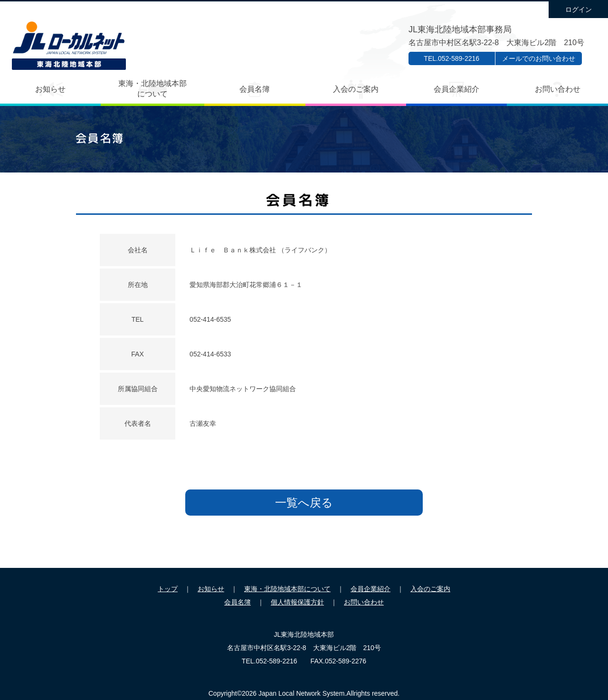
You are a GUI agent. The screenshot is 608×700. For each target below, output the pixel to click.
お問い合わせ (558, 89)
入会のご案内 (356, 89)
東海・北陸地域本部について (152, 89)
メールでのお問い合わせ (539, 58)
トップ (168, 589)
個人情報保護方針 (297, 602)
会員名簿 (255, 89)
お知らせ (50, 89)
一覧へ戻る (304, 503)
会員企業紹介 (456, 89)
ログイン (579, 10)
